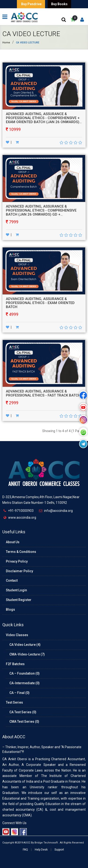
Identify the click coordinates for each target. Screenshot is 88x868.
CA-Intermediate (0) (25, 683)
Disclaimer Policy (19, 571)
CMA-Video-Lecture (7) (27, 654)
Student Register (19, 600)
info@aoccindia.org (58, 511)
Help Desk (41, 850)
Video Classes (17, 635)
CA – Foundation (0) (25, 673)
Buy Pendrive (31, 4)
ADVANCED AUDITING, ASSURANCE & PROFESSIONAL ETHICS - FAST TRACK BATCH (43, 393)
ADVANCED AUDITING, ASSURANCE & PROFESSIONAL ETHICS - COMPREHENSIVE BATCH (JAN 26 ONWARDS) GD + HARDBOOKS (41, 212)
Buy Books (59, 4)
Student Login (16, 590)
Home (6, 43)
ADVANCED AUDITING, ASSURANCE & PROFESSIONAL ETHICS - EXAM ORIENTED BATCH (40, 303)
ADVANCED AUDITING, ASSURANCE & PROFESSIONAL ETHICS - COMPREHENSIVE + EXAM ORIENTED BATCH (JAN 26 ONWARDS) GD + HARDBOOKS (43, 120)
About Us (13, 542)
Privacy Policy (17, 561)
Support (59, 850)
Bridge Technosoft (46, 843)
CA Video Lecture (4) (25, 645)
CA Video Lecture (31, 34)
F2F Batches (15, 664)
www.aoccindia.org (22, 517)
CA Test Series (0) (23, 712)
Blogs (10, 609)
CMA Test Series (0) (24, 722)
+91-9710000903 (21, 511)
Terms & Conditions (21, 552)
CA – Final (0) (19, 693)
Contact (12, 580)
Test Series (14, 702)
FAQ (25, 850)
